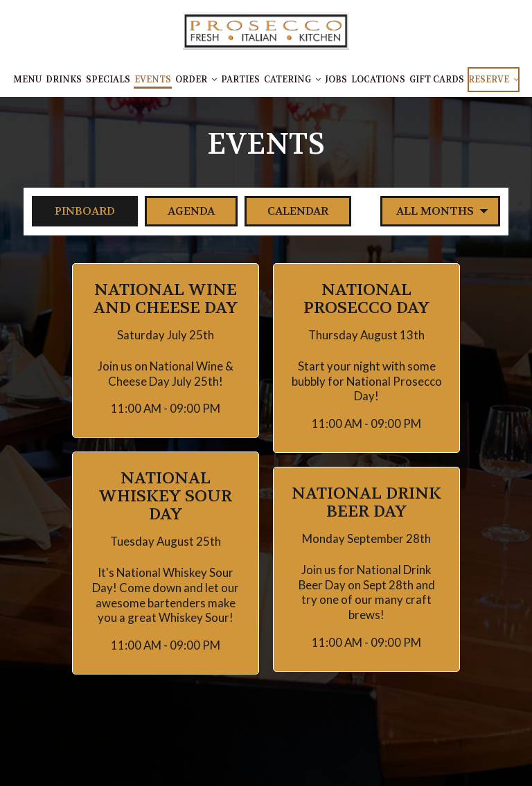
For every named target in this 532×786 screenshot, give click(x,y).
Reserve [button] (494, 80)
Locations (378, 80)
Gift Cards (437, 80)
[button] (166, 351)
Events (153, 80)
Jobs (336, 80)
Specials (108, 80)
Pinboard (73, 211)
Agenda (180, 211)
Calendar (286, 211)
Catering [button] (292, 80)
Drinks (64, 80)
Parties (240, 80)
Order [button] (196, 80)
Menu (27, 80)
